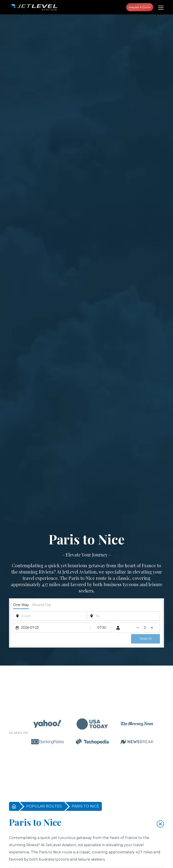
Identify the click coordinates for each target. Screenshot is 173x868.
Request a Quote (140, 7)
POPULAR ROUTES (44, 806)
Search (146, 638)
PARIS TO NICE (85, 806)
